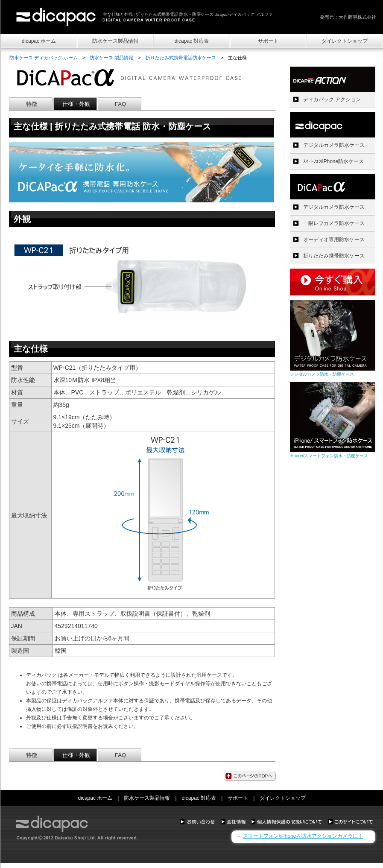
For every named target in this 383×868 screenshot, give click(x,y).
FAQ (120, 104)
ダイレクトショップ (345, 41)
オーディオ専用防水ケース (334, 240)
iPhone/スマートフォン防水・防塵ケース (329, 456)
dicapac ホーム (39, 41)
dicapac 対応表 (192, 41)
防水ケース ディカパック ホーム (44, 58)
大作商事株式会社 (357, 17)
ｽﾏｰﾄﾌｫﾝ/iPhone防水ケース (334, 161)
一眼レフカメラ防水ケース (334, 223)
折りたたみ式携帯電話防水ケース (181, 58)
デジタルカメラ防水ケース (334, 145)
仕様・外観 (76, 104)
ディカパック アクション (332, 99)
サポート (268, 41)
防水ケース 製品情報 (111, 58)
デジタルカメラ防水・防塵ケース (322, 374)
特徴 (32, 104)
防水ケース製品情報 (115, 41)
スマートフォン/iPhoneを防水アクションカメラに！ (303, 836)
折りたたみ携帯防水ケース (334, 256)
